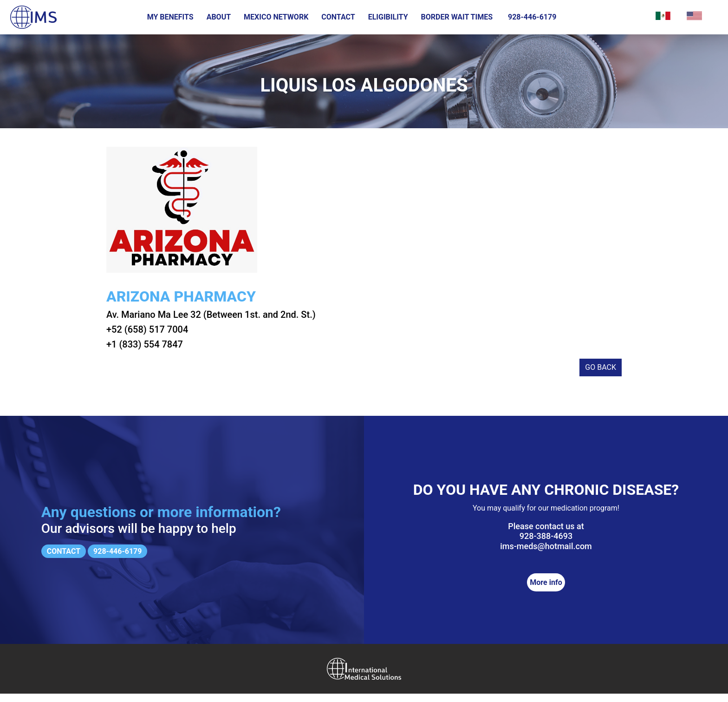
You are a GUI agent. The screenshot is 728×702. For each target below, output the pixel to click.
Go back (601, 376)
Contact (338, 17)
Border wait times (457, 17)
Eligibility (388, 17)
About (219, 17)
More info (546, 591)
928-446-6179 (532, 17)
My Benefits (170, 17)
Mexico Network (276, 17)
